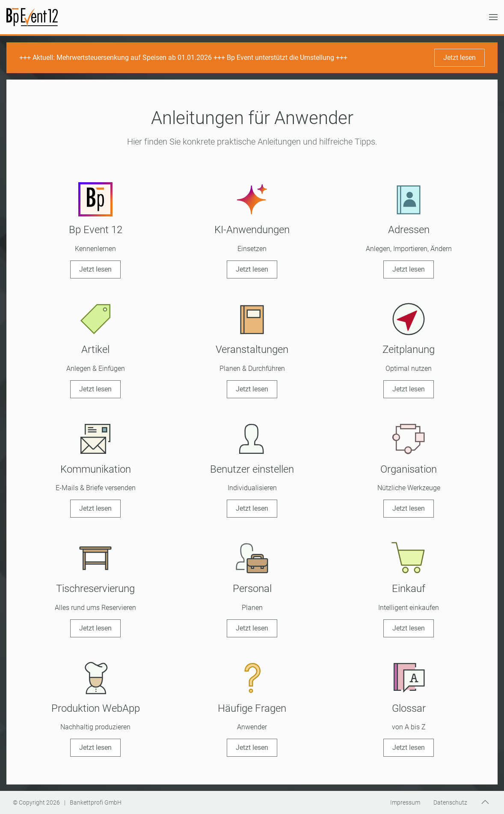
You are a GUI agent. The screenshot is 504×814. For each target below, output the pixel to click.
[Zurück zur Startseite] (32, 17)
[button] (493, 17)
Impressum (405, 802)
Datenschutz (450, 802)
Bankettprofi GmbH (96, 802)
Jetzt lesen (460, 58)
